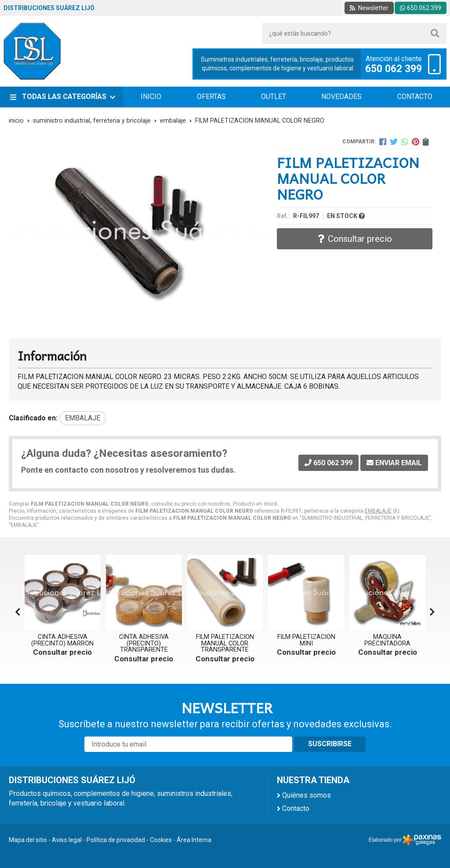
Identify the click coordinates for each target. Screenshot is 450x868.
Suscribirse (330, 744)
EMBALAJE (378, 511)
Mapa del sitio (28, 840)
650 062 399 (394, 69)
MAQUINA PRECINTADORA (387, 640)
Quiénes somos (307, 795)
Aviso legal (67, 840)
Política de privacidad (116, 840)
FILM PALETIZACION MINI (306, 640)
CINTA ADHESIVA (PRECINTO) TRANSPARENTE (144, 643)
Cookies (161, 840)
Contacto (296, 808)
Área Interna (194, 840)
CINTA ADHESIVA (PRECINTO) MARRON (62, 640)
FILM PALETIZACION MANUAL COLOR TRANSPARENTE (225, 643)
